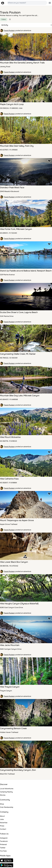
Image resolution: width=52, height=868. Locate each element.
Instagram (4, 838)
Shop (2, 804)
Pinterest (3, 844)
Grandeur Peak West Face (12, 188)
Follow (4, 19)
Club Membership (7, 807)
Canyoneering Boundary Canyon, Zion (18, 770)
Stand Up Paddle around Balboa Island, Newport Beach (26, 271)
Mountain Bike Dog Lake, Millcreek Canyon (20, 396)
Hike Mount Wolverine (10, 437)
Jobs (2, 819)
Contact (3, 829)
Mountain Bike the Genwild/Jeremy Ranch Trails (22, 63)
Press (2, 826)
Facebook (4, 841)
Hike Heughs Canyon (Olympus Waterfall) (19, 604)
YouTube (3, 851)
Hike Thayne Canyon (10, 687)
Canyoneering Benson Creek (13, 728)
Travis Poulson (9, 31)
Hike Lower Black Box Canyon (14, 562)
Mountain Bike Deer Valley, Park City (17, 146)
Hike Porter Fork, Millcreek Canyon (16, 229)
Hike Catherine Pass (9, 479)
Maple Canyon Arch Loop (12, 104)
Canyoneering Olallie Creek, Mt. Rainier (18, 354)
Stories (3, 795)
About (2, 816)
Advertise (4, 823)
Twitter (3, 848)
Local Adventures (7, 789)
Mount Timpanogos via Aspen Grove (17, 520)
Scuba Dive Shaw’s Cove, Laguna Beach (19, 312)
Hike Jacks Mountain (10, 645)
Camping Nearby (6, 792)
